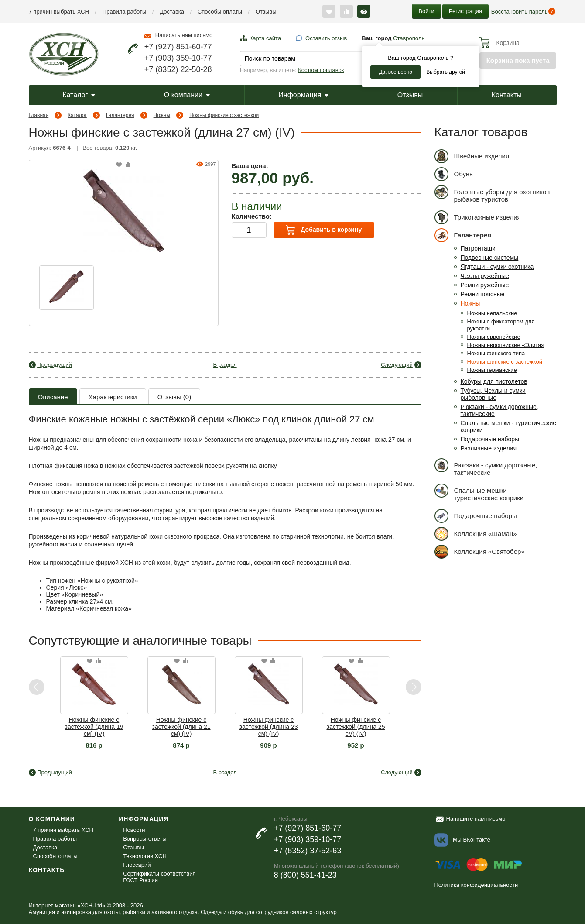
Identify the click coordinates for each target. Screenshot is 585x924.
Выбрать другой (446, 72)
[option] (67, 288)
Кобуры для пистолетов (494, 381)
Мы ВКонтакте (472, 840)
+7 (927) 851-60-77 (178, 47)
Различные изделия (489, 448)
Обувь (454, 174)
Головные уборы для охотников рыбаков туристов (492, 194)
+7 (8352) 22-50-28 (178, 69)
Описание (53, 397)
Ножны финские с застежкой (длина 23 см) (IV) (268, 727)
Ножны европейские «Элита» (506, 345)
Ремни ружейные (485, 285)
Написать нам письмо (184, 35)
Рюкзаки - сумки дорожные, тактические (486, 467)
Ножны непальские (492, 313)
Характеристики (113, 397)
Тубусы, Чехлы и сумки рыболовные (493, 394)
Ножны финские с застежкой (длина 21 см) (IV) (181, 727)
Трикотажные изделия (478, 217)
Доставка (172, 12)
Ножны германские (492, 370)
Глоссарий (137, 865)
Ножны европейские (494, 337)
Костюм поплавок (321, 70)
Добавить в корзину (324, 230)
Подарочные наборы (490, 439)
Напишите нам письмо (476, 819)
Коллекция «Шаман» (476, 534)
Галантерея (120, 115)
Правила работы (125, 12)
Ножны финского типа (496, 353)
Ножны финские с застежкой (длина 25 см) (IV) (356, 727)
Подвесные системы (490, 258)
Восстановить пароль (520, 12)
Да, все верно (395, 72)
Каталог (79, 95)
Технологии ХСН (145, 856)
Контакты (507, 95)
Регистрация (465, 11)
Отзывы (266, 12)
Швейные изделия (472, 156)
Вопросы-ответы (145, 839)
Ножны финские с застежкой (224, 115)
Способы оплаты (220, 12)
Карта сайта (265, 38)
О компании (187, 95)
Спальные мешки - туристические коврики (479, 493)
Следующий (397, 365)
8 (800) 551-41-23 (305, 875)
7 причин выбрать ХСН (59, 12)
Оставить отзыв (326, 38)
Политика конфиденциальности (476, 885)
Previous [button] (37, 687)
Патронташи (478, 248)
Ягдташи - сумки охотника (497, 267)
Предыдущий (55, 365)
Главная (39, 115)
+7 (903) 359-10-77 (178, 58)
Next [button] (413, 687)
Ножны (162, 115)
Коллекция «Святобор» (480, 551)
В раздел (225, 365)
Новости (134, 830)
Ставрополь (409, 38)
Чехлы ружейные (485, 276)
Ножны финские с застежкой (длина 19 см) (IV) (94, 727)
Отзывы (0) (174, 397)
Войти (426, 11)
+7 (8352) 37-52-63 (308, 851)
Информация (303, 95)
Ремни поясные (483, 294)
